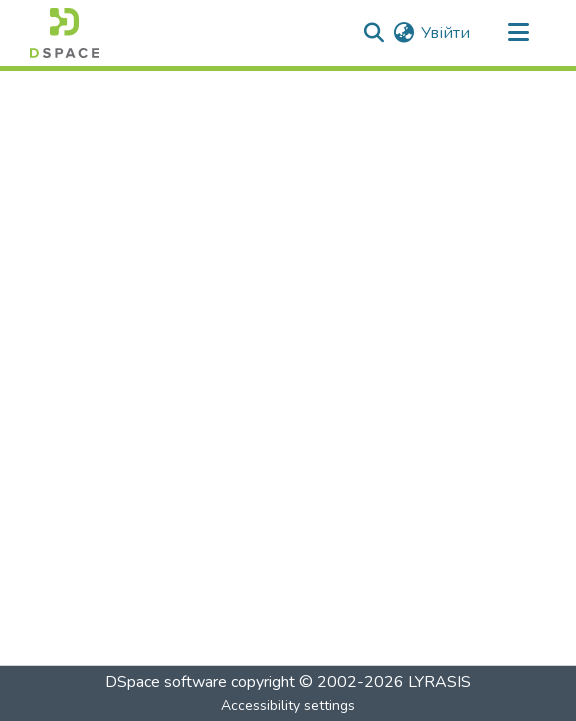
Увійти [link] (445, 33)
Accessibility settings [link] (288, 705)
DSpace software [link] (166, 682)
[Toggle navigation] (518, 33)
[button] (64, 33)
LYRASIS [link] (439, 682)
